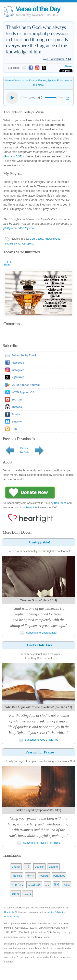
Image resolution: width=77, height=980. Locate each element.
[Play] (12, 98)
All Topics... (29, 244)
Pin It (9, 262)
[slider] (24, 98)
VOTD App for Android (26, 385)
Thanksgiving (13, 244)
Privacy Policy (11, 916)
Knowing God (52, 239)
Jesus (40, 239)
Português (59, 876)
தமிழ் (67, 885)
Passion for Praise (40, 752)
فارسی (28, 894)
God (32, 239)
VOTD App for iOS (23, 392)
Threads (17, 407)
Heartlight (32, 507)
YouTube (17, 400)
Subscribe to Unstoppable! (38, 633)
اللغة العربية (34, 885)
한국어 (30, 876)
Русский (44, 876)
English (16, 867)
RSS (14, 429)
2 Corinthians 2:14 (59, 59)
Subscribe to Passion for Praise (39, 843)
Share (68, 66)
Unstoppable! (40, 542)
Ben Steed (60, 503)
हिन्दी (56, 885)
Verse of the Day (38, 9)
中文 (27, 867)
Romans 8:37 (13, 156)
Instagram (18, 370)
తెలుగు (16, 894)
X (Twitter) (18, 377)
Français (17, 876)
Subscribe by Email (20, 355)
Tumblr (16, 414)
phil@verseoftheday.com (19, 228)
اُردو (47, 885)
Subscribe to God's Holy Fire (39, 740)
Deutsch (39, 867)
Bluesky (17, 422)
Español (54, 867)
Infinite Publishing (56, 912)
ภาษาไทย (17, 885)
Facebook (18, 363)
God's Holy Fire (40, 645)
